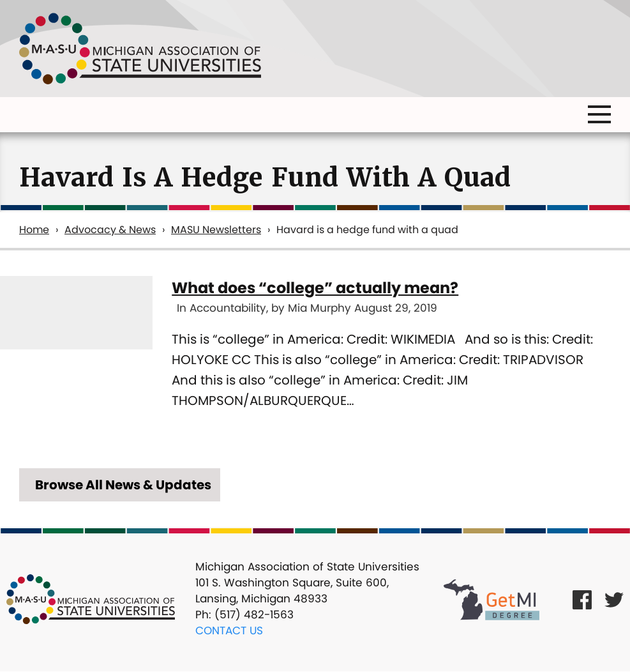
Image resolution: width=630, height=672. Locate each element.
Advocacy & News (110, 230)
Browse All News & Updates (123, 485)
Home (34, 230)
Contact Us (229, 630)
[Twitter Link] (614, 599)
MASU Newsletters (216, 230)
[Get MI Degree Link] (491, 599)
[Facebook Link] (582, 599)
